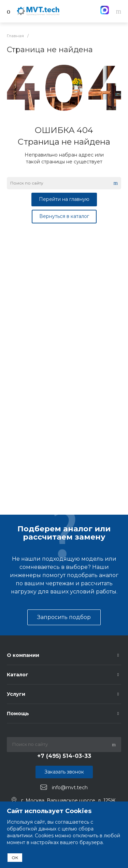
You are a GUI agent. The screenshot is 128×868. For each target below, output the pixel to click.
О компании (23, 655)
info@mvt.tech (70, 788)
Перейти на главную (64, 199)
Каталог (18, 675)
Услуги (16, 694)
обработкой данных (32, 829)
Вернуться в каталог (64, 216)
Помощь (18, 713)
